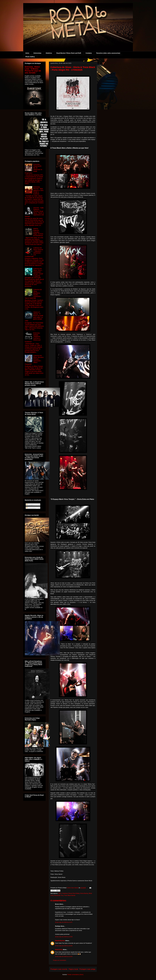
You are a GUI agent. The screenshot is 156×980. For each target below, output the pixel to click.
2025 (60, 893)
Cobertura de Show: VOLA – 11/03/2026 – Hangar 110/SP (38, 271)
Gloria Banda (84, 893)
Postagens (30, 505)
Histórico (49, 53)
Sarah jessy (59, 950)
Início (27, 53)
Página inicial (73, 969)
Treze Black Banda (70, 895)
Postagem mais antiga (87, 969)
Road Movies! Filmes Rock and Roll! (69, 53)
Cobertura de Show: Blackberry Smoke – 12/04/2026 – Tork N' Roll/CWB (33, 294)
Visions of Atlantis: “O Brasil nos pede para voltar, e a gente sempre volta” (34, 316)
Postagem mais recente (59, 969)
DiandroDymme (60, 941)
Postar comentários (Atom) (75, 975)
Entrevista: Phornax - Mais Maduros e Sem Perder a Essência (38, 190)
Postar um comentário (60, 960)
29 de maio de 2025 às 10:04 (64, 956)
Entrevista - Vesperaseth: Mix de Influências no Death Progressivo (34, 169)
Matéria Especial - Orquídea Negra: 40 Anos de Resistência (38, 232)
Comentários (31, 508)
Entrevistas (37, 53)
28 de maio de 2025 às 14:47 (64, 922)
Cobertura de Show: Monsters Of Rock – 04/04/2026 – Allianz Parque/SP (34, 360)
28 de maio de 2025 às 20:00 (64, 946)
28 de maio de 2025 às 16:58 (64, 937)
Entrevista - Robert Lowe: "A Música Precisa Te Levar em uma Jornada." (33, 70)
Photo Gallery (30, 57)
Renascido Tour (59, 895)
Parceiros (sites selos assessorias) (108, 53)
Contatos (89, 53)
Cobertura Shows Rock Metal (71, 893)
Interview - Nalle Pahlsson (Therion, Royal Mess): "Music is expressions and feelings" (34, 212)
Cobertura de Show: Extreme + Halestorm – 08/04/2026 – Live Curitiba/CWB (34, 252)
